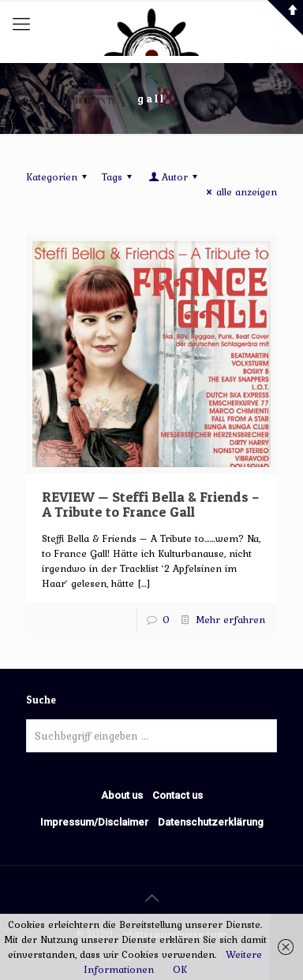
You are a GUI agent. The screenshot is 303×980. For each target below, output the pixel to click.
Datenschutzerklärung (211, 822)
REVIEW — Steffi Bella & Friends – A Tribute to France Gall (151, 504)
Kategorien (59, 177)
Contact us (178, 795)
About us (122, 795)
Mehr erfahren (230, 620)
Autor (174, 177)
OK (180, 969)
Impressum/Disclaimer (94, 822)
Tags (119, 177)
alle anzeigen (239, 192)
